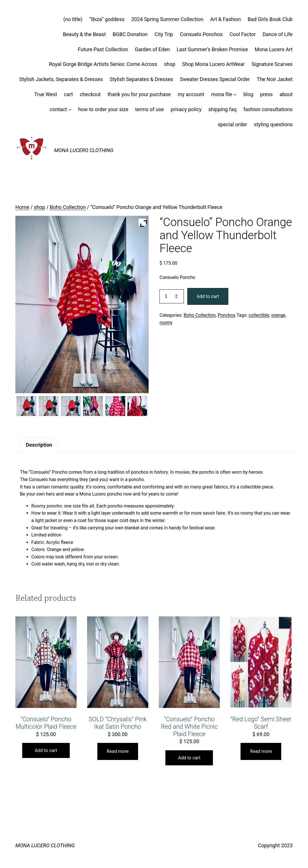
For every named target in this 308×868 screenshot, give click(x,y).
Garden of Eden (152, 49)
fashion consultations (268, 109)
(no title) (73, 19)
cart (69, 94)
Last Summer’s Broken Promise (212, 49)
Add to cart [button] (46, 750)
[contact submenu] (70, 110)
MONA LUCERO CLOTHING (84, 150)
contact (58, 109)
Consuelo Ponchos (201, 34)
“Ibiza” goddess (107, 19)
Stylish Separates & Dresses (141, 79)
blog (248, 94)
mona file (221, 94)
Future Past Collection (103, 49)
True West (46, 94)
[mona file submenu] (235, 95)
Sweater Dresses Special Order (215, 79)
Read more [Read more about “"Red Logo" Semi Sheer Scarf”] (261, 751)
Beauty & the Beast (84, 34)
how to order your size (103, 109)
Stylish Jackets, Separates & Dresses (61, 79)
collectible (259, 315)
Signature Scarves (272, 64)
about (286, 94)
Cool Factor (243, 34)
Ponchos (227, 315)
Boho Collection (68, 207)
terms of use (150, 109)
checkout (90, 94)
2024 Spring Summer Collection (167, 19)
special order (232, 124)
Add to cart (208, 296)
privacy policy (186, 109)
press (266, 94)
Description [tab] (39, 445)
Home (22, 207)
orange (278, 315)
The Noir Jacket (275, 79)
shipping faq (222, 109)
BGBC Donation (130, 34)
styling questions (273, 124)
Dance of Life (278, 34)
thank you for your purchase (139, 94)
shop (170, 64)
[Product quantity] (172, 296)
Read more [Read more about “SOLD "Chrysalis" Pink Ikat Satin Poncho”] (118, 751)
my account (191, 94)
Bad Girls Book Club (270, 19)
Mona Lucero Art (274, 49)
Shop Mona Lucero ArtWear (213, 64)
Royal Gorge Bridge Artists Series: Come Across (103, 64)
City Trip (164, 34)
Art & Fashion (225, 19)
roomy (166, 323)
